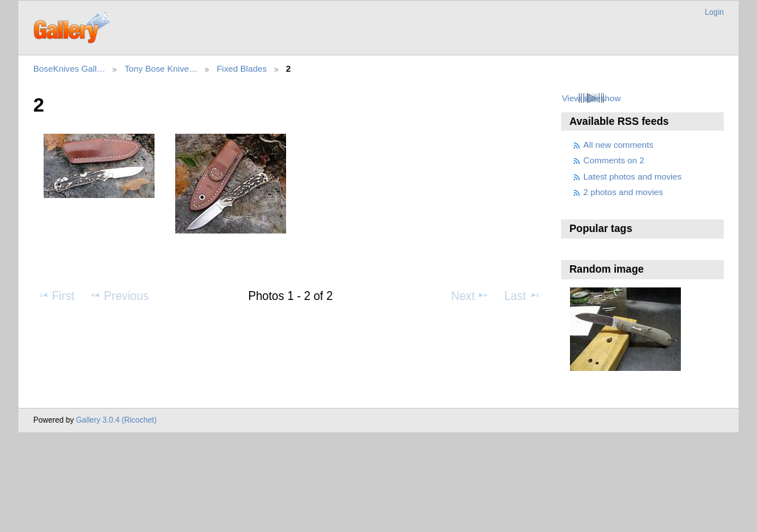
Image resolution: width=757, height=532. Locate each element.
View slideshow (591, 98)
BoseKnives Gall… (69, 68)
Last (522, 296)
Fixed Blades (242, 68)
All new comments (618, 144)
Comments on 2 (614, 160)
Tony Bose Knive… (161, 68)
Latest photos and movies (632, 176)
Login (714, 12)
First (56, 296)
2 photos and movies (623, 192)
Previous (119, 296)
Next (470, 296)
